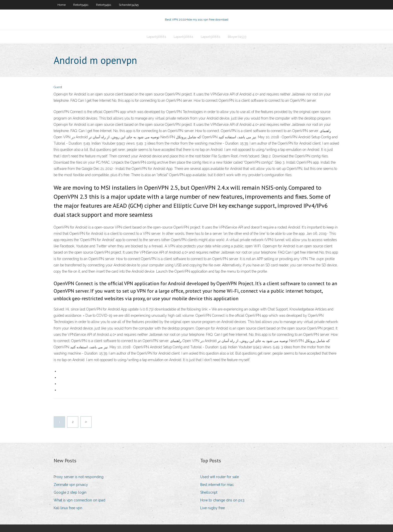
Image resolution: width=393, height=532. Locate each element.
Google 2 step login (70, 492)
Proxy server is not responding (79, 477)
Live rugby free (213, 508)
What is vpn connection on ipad (79, 500)
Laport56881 (156, 37)
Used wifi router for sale (220, 477)
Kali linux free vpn (68, 508)
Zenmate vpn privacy (71, 485)
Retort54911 (81, 5)
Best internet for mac (217, 485)
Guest (58, 87)
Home (62, 5)
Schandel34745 (129, 5)
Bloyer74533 (237, 37)
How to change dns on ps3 (222, 500)
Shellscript (209, 492)
